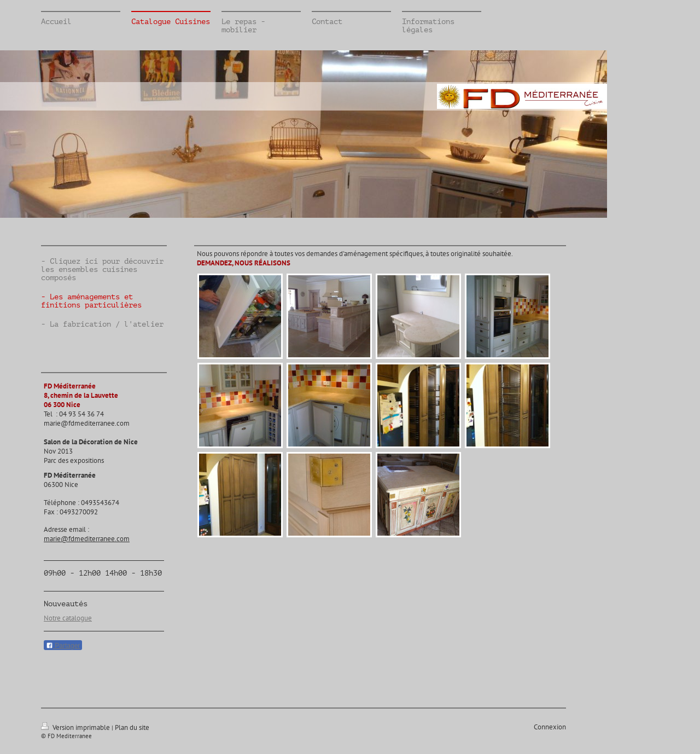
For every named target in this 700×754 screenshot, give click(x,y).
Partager (63, 646)
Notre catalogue (68, 618)
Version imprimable (76, 727)
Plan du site (132, 727)
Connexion (550, 727)
